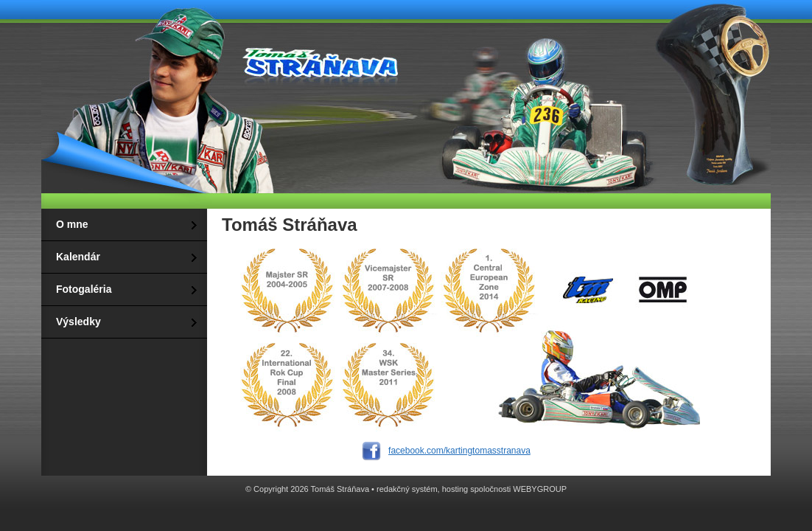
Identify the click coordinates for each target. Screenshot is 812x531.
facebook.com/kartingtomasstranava (459, 451)
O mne (72, 224)
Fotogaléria (84, 289)
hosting (455, 489)
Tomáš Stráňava (318, 60)
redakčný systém (407, 489)
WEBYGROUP (540, 489)
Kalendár (78, 257)
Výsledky (78, 322)
